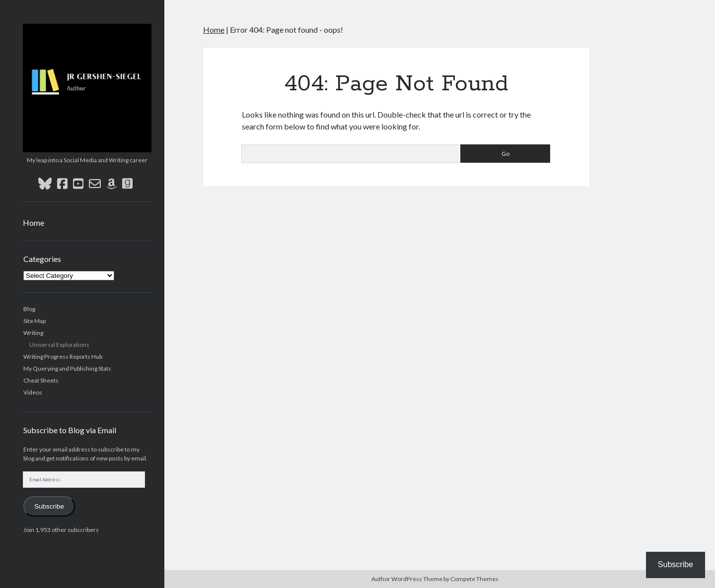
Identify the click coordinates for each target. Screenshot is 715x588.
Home (34, 223)
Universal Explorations (59, 345)
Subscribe (49, 506)
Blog (29, 309)
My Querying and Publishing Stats (67, 368)
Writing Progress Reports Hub (63, 357)
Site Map (35, 321)
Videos (33, 392)
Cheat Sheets (41, 380)
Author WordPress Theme (407, 579)
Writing (33, 333)
